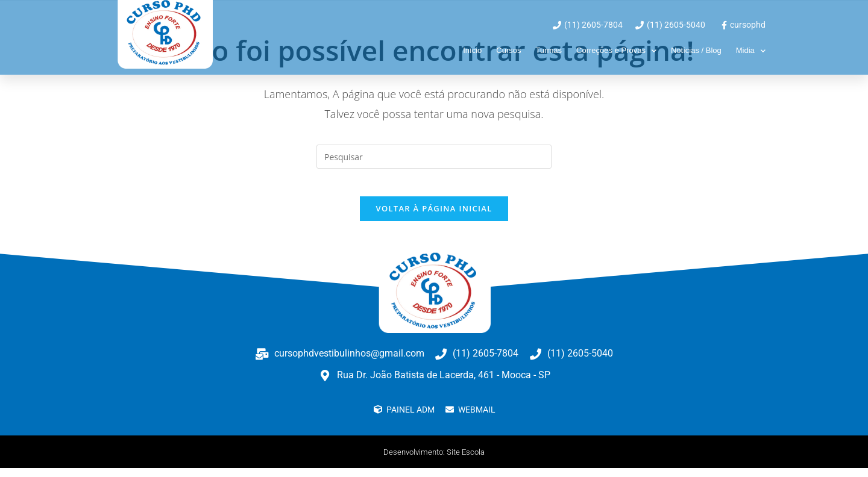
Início (472, 50)
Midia (751, 51)
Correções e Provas (616, 51)
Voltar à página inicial (434, 217)
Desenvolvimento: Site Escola (434, 461)
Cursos (508, 50)
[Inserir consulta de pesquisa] (434, 157)
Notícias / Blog (696, 50)
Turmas (549, 50)
